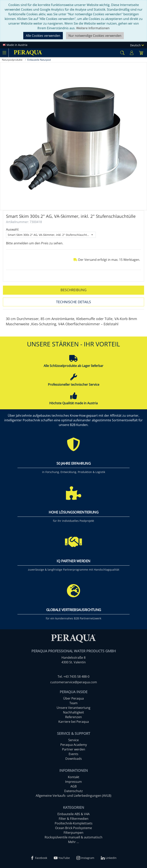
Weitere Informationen (93, 28)
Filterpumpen (73, 833)
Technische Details (73, 302)
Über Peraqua (73, 698)
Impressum (73, 782)
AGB (73, 786)
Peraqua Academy (74, 745)
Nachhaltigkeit (73, 712)
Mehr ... (73, 842)
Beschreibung (73, 290)
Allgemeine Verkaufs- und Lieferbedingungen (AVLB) (73, 796)
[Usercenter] (132, 53)
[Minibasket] (141, 53)
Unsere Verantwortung (73, 708)
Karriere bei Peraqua (74, 722)
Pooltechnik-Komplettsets (74, 823)
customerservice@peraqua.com (74, 682)
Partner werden (74, 749)
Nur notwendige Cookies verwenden (95, 36)
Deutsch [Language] (137, 45)
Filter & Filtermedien (74, 819)
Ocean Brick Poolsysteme (73, 828)
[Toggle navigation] (4, 53)
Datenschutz (73, 791)
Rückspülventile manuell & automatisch (73, 837)
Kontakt (74, 777)
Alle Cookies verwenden (43, 36)
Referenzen (73, 717)
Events (73, 754)
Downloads (74, 759)
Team (73, 703)
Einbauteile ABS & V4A (73, 814)
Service (73, 740)
